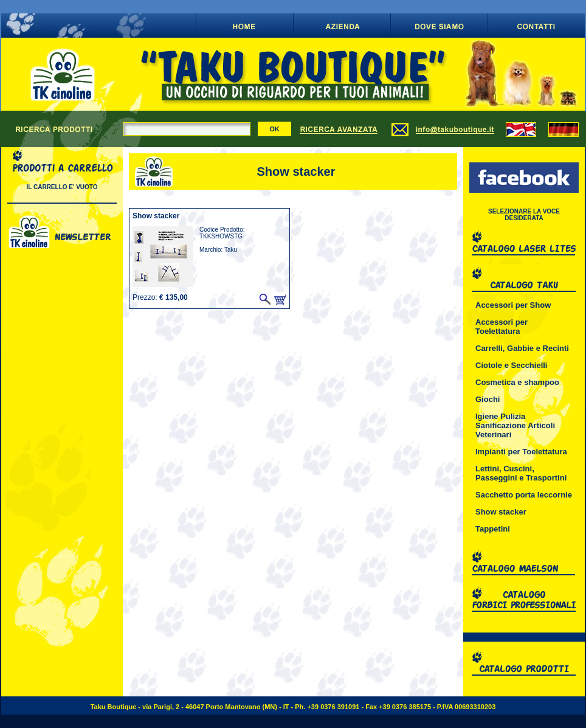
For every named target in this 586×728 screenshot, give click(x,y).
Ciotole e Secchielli (512, 365)
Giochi (488, 399)
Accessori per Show (513, 305)
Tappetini (493, 529)
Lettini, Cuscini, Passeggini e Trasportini (521, 473)
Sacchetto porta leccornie (524, 495)
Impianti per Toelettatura (521, 452)
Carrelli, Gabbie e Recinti (522, 348)
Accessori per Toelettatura (502, 327)
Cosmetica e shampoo (517, 382)
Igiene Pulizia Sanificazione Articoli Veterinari (515, 425)
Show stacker (501, 512)
